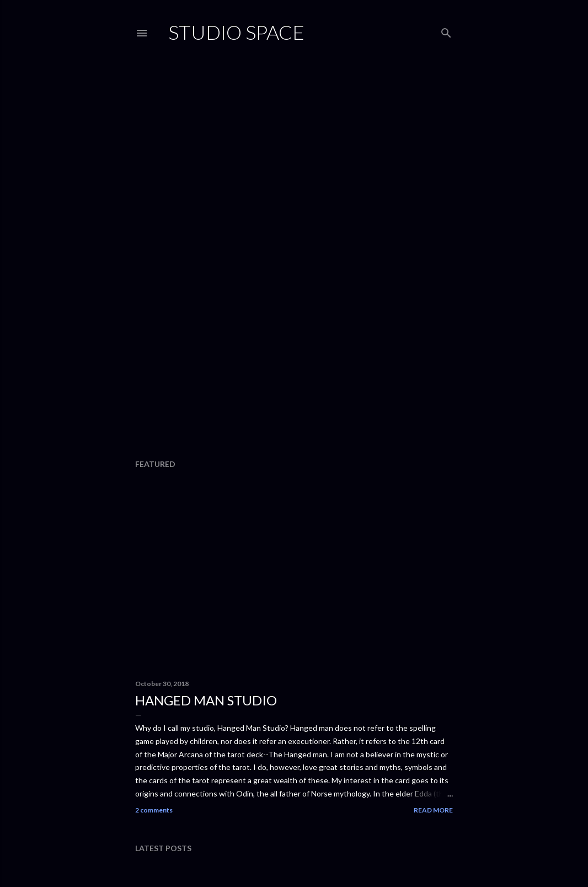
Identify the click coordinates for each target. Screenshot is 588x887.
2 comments (154, 810)
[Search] (446, 31)
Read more (433, 810)
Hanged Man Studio (206, 700)
